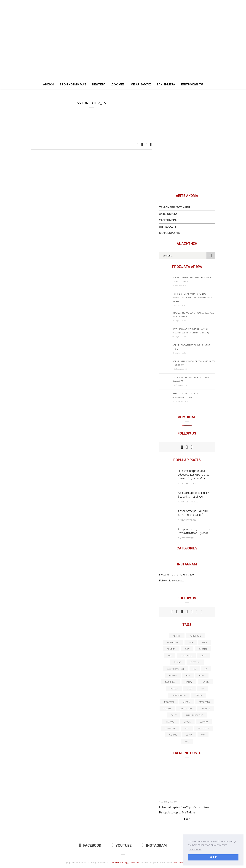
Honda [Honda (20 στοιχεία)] (189, 682)
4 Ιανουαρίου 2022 (187, 520)
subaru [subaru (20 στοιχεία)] (204, 722)
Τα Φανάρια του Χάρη (175, 207)
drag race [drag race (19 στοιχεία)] (186, 656)
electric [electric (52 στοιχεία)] (195, 662)
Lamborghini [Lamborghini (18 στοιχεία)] (179, 695)
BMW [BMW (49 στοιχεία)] (187, 649)
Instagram (154, 846)
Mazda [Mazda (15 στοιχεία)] (186, 702)
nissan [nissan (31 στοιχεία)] (167, 709)
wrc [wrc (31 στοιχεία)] (187, 742)
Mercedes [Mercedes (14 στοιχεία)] (204, 702)
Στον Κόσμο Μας (73, 84)
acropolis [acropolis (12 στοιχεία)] (195, 636)
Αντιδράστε (168, 227)
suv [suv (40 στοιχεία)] (187, 728)
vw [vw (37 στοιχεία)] (203, 735)
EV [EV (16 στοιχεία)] (195, 669)
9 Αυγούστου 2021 (187, 538)
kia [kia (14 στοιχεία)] (203, 689)
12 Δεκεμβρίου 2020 (188, 502)
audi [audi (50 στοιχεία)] (204, 642)
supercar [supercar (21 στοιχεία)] (170, 728)
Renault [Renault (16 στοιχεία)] (170, 722)
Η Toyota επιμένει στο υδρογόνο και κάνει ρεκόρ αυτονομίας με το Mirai (194, 475)
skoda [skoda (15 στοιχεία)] (187, 722)
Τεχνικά (173, 802)
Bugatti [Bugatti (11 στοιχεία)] (203, 649)
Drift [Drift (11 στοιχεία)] (204, 656)
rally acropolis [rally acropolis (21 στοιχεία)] (194, 715)
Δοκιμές (118, 84)
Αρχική (48, 84)
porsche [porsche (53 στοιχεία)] (206, 709)
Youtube (122, 846)
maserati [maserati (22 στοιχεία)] (169, 702)
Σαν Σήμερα (166, 84)
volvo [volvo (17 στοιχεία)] (189, 735)
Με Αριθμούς (141, 84)
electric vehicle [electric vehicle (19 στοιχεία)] (176, 669)
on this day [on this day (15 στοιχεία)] (186, 709)
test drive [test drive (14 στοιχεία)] (203, 728)
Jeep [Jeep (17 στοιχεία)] (190, 689)
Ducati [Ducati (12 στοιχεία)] (178, 662)
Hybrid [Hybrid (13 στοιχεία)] (205, 682)
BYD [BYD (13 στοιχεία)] (170, 656)
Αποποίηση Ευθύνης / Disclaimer (125, 863)
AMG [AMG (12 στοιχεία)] (191, 642)
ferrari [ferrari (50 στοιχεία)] (173, 676)
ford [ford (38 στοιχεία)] (202, 676)
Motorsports (170, 233)
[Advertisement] (123, 56)
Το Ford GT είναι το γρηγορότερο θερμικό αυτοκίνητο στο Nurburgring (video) (192, 298)
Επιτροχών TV (192, 84)
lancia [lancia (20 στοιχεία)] (198, 695)
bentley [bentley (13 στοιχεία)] (171, 649)
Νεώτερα (99, 84)
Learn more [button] (195, 849)
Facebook (90, 846)
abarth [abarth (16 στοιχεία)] (177, 636)
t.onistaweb (178, 581)
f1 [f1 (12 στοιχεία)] (206, 669)
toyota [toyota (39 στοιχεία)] (173, 735)
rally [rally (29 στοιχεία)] (174, 715)
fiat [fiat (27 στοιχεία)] (188, 676)
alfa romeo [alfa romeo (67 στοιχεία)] (173, 642)
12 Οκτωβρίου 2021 (187, 484)
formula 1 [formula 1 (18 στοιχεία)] (171, 682)
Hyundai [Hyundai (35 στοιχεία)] (174, 689)
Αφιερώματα (168, 214)
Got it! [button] (213, 857)
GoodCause (178, 863)
